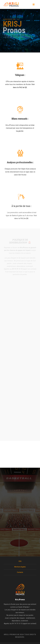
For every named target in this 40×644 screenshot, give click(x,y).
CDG (20, 561)
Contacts (20, 572)
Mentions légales (20, 567)
